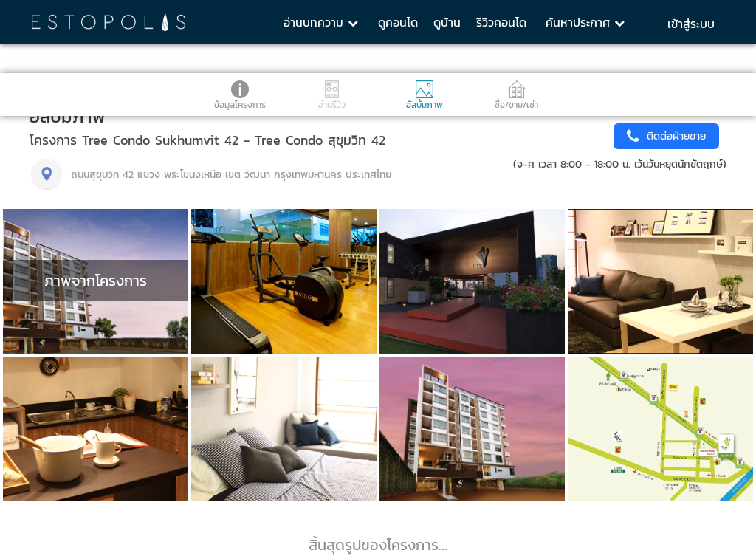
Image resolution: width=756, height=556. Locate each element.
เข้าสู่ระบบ (691, 24)
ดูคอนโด (398, 22)
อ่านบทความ (321, 22)
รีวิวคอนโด (501, 22)
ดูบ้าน (447, 22)
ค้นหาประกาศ (585, 22)
